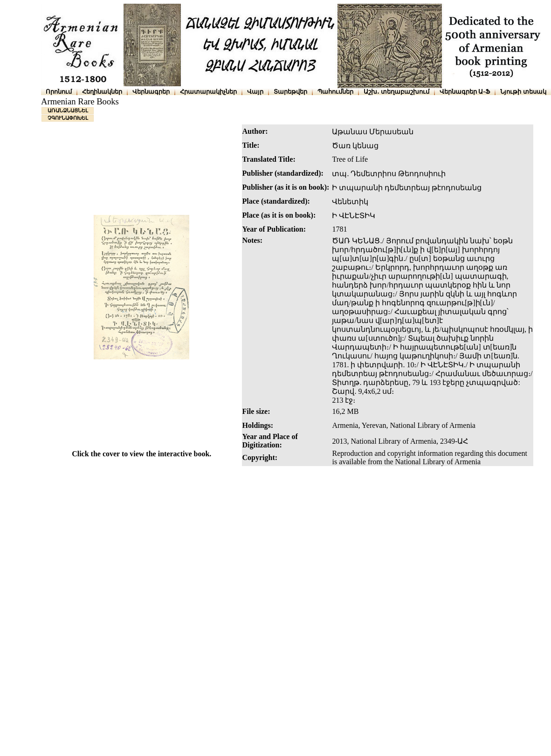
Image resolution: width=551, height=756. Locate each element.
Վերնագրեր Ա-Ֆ (465, 92)
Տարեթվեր (290, 92)
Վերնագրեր (151, 92)
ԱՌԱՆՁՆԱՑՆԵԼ (68, 110)
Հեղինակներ (102, 92)
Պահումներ (335, 92)
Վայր (255, 92)
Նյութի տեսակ (523, 92)
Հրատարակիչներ (208, 92)
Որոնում (59, 92)
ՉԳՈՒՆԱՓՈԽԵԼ (68, 118)
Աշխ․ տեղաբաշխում (396, 92)
